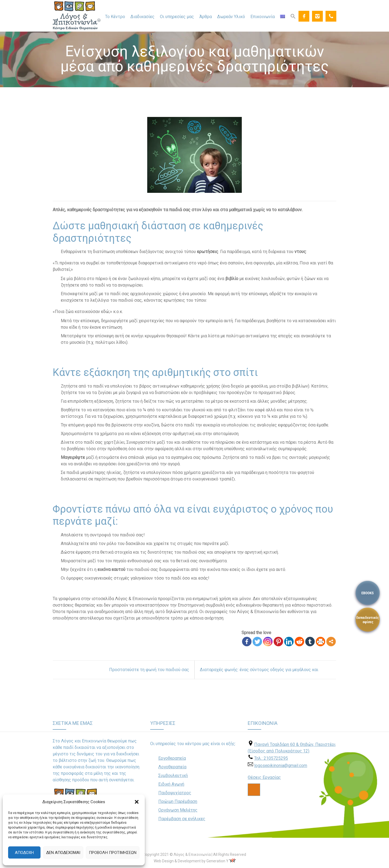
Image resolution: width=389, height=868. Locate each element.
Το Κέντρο (115, 17)
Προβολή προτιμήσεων (113, 853)
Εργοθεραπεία (172, 758)
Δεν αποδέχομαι (63, 853)
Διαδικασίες (142, 17)
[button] (137, 802)
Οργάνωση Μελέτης (178, 810)
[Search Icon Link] (293, 16)
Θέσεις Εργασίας (264, 777)
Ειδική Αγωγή (171, 784)
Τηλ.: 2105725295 (271, 758)
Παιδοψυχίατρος (175, 793)
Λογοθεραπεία (172, 767)
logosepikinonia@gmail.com (281, 766)
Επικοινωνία (263, 17)
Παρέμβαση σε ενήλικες (182, 819)
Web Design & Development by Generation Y (191, 861)
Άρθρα (206, 17)
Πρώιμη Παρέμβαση (178, 801)
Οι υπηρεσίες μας (177, 17)
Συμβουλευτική (173, 776)
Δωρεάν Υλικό (231, 17)
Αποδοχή (24, 853)
